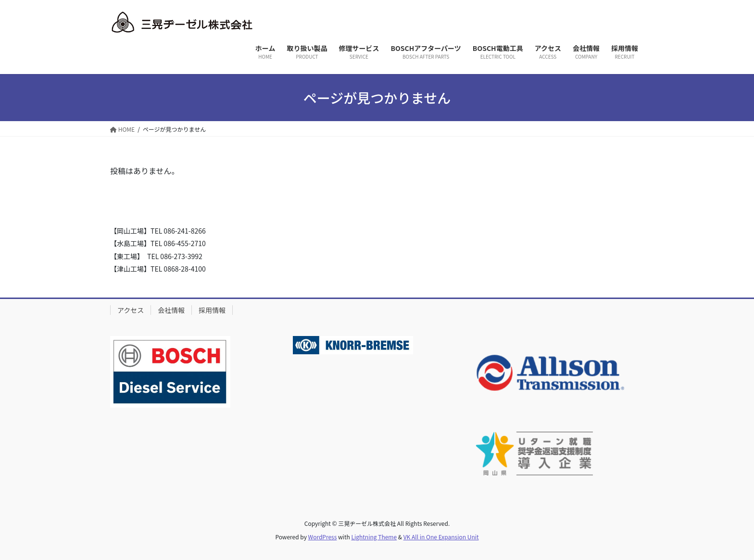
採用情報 (212, 310)
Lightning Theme (374, 537)
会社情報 (171, 310)
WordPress (323, 537)
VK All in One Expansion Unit (441, 537)
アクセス (131, 310)
